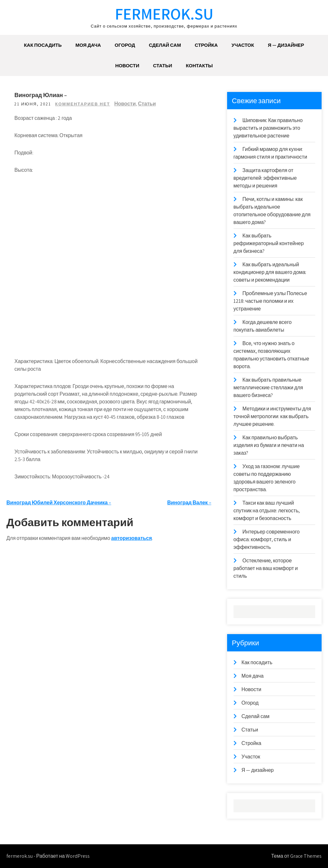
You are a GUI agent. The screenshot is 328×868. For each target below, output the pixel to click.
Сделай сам (165, 45)
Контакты (199, 66)
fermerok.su (164, 14)
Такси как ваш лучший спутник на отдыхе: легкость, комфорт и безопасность (267, 511)
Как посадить (43, 45)
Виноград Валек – (189, 503)
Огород (125, 45)
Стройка (206, 45)
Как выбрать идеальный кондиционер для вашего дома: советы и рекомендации (270, 272)
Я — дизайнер (286, 45)
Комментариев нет (82, 104)
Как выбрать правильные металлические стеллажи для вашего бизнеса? (268, 388)
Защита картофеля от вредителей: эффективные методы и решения (265, 178)
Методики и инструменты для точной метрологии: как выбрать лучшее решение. (272, 416)
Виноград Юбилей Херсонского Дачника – (59, 503)
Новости (127, 66)
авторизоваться (131, 538)
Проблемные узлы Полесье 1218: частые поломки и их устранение (270, 301)
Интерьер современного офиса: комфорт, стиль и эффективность (267, 539)
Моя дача (88, 45)
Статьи (163, 66)
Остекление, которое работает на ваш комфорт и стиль (266, 568)
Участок (243, 45)
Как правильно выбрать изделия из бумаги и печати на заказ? (269, 445)
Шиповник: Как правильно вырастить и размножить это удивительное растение (268, 128)
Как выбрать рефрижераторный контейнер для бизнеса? (269, 243)
